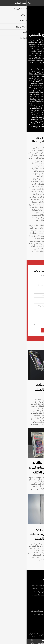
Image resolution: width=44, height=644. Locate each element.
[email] (32, 624)
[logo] (22, 10)
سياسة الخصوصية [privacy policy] (11, 636)
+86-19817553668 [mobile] (32, 619)
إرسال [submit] (22, 330)
